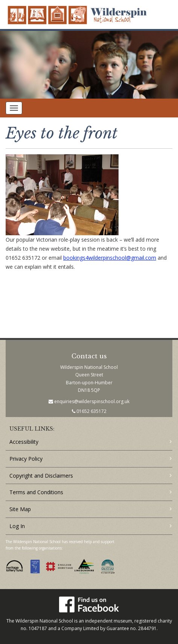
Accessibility (24, 442)
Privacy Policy (26, 459)
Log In (17, 526)
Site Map (20, 509)
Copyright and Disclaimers (41, 476)
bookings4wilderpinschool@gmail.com (110, 258)
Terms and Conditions (36, 492)
